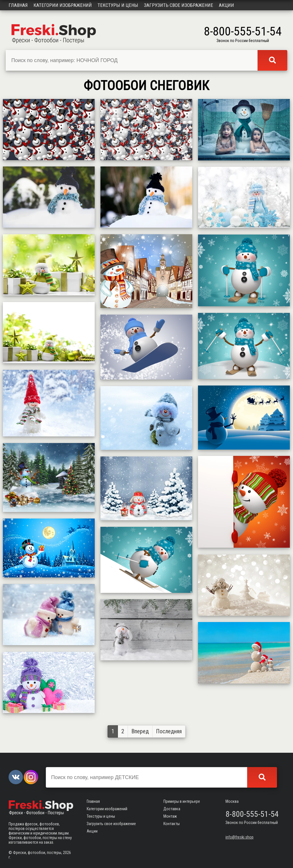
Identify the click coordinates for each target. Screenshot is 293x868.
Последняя (169, 731)
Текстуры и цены (118, 5)
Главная (18, 5)
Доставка (172, 809)
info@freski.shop (239, 837)
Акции (226, 5)
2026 (67, 853)
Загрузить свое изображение (179, 5)
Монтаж (170, 816)
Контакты (172, 824)
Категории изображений (63, 5)
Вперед (140, 731)
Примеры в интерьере (182, 801)
